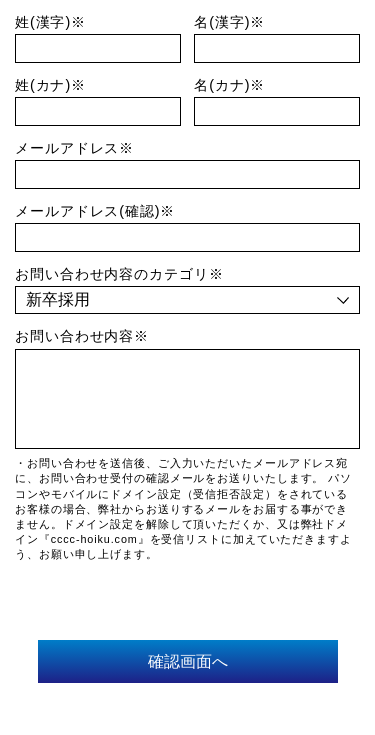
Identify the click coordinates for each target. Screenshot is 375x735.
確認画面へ (188, 661)
